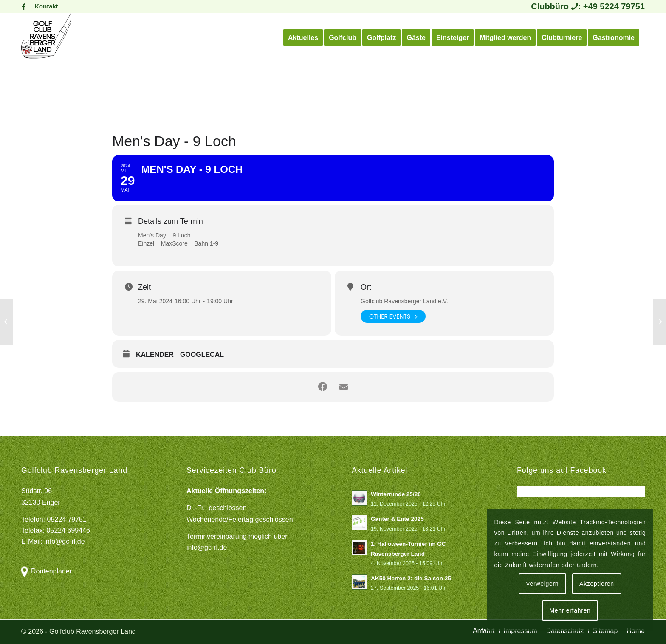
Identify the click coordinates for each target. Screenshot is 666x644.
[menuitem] (44, 6)
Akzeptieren (597, 584)
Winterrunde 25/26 (396, 494)
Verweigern (542, 584)
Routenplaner (51, 571)
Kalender (155, 354)
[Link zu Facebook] (24, 6)
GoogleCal (202, 354)
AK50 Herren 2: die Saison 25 (411, 578)
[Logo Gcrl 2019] (46, 38)
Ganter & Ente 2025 (397, 519)
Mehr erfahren (570, 610)
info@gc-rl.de (64, 541)
